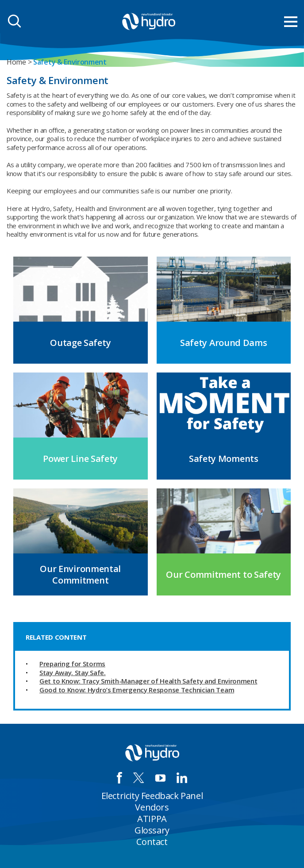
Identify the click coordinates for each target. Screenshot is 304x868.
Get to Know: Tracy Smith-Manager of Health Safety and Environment (148, 681)
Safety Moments (224, 459)
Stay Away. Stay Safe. (73, 672)
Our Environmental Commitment (80, 574)
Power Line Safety (80, 459)
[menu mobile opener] (291, 22)
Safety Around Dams (224, 343)
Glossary (152, 830)
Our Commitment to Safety (223, 574)
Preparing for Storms (72, 664)
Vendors (152, 807)
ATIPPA (152, 819)
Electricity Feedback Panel (152, 796)
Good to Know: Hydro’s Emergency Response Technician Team (137, 690)
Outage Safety (80, 343)
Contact (152, 842)
